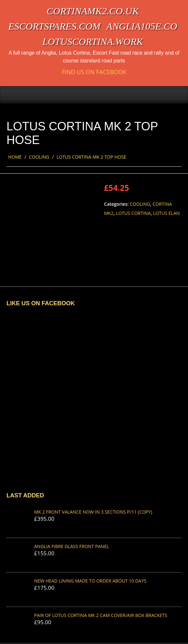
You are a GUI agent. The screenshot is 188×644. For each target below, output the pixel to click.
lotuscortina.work (93, 41)
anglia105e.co (142, 26)
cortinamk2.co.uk (93, 11)
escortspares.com (54, 26)
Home (15, 157)
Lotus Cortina (133, 213)
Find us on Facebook (94, 72)
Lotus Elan (167, 213)
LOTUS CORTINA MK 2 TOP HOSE (91, 157)
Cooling (39, 157)
